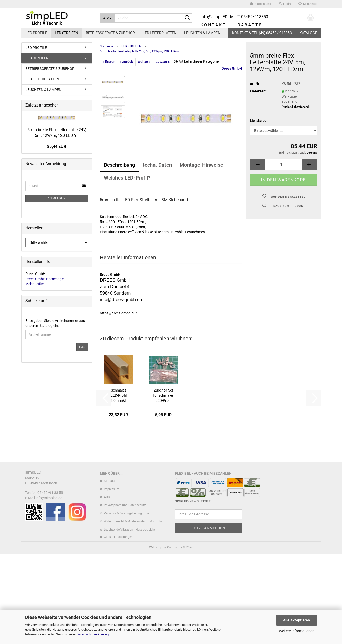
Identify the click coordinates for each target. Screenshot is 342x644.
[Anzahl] (283, 165)
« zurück (126, 62)
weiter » (144, 62)
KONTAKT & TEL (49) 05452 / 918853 (262, 33)
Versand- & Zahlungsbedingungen (127, 513)
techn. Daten (157, 165)
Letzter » (163, 62)
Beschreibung (119, 165)
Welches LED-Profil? (127, 178)
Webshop (156, 547)
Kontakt (109, 481)
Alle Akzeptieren (297, 620)
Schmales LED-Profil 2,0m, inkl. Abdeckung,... (118, 396)
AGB (107, 497)
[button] (260, 4)
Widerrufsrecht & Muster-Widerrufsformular (133, 521)
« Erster (109, 62)
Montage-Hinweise (201, 165)
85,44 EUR (57, 147)
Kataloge (308, 33)
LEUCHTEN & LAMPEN (202, 33)
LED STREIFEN (66, 33)
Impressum (112, 489)
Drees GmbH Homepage (44, 279)
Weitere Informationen (297, 631)
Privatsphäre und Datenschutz (125, 505)
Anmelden (57, 198)
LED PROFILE (36, 33)
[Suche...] (108, 18)
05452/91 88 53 (50, 493)
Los (82, 347)
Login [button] (285, 4)
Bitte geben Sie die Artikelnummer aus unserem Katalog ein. (55, 323)
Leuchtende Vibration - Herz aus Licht (129, 530)
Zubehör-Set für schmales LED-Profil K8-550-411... (163, 396)
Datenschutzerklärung (93, 634)
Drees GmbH (232, 68)
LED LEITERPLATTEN (160, 33)
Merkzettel (308, 4)
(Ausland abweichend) (296, 107)
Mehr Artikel (35, 284)
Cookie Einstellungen (118, 537)
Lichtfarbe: (259, 121)
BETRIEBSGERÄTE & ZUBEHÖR (110, 33)
